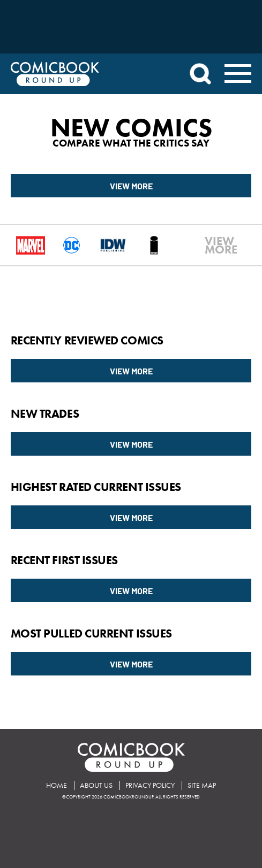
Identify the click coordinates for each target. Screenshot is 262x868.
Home (57, 785)
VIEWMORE (211, 245)
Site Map (202, 785)
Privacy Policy (150, 785)
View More (131, 186)
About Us (96, 785)
